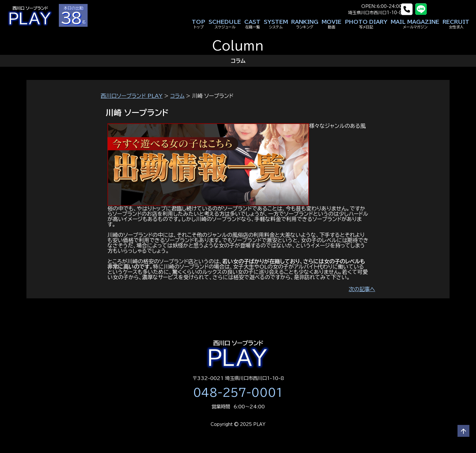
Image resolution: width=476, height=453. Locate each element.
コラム (177, 96)
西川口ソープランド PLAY (132, 96)
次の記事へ (362, 289)
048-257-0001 (238, 393)
